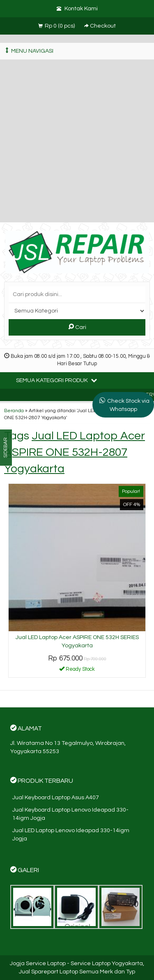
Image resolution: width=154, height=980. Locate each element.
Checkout (100, 26)
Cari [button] (77, 327)
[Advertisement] (77, 141)
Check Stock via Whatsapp (128, 405)
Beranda (14, 411)
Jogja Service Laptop (38, 964)
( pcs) (57, 26)
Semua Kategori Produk (56, 380)
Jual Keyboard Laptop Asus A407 (56, 798)
